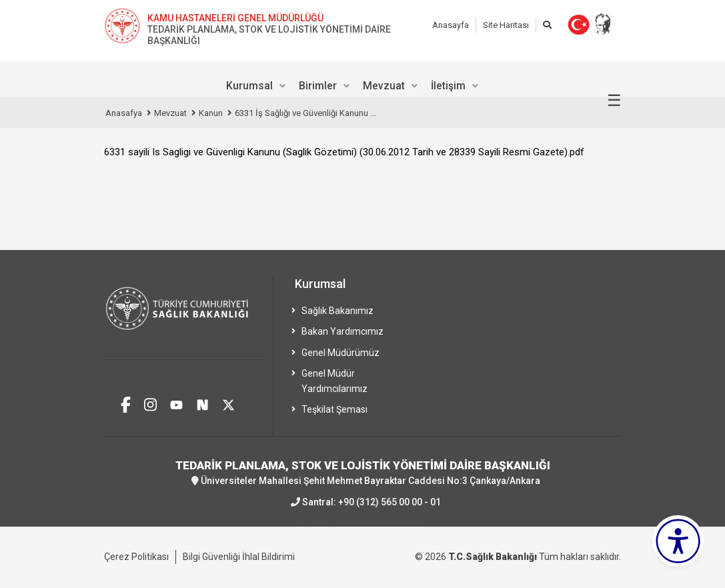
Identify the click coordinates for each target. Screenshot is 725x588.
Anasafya (124, 113)
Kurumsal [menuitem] (249, 86)
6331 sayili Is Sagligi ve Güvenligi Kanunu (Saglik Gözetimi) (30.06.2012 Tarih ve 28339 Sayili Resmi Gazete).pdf (344, 152)
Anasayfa (451, 25)
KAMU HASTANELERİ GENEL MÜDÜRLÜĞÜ (235, 18)
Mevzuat (170, 113)
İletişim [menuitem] (448, 86)
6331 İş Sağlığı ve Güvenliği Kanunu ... (305, 113)
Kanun (211, 113)
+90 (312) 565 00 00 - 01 (390, 502)
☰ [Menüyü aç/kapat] (614, 101)
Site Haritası (506, 25)
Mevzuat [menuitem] (384, 86)
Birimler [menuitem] (318, 86)
